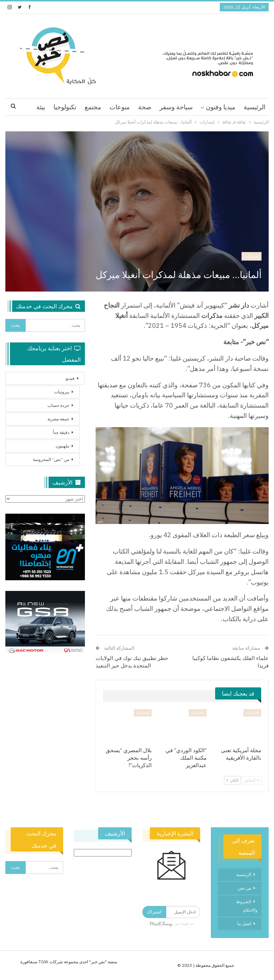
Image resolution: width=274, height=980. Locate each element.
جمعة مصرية (58, 419)
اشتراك (154, 912)
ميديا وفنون (221, 107)
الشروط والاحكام (247, 906)
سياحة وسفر (176, 107)
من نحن (244, 888)
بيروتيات (62, 392)
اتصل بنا (244, 924)
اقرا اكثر (65, 107)
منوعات (120, 107)
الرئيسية (255, 107)
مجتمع (93, 107)
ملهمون (62, 446)
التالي (232, 780)
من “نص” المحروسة (51, 459)
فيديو (70, 378)
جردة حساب (58, 405)
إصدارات (252, 256)
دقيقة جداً (61, 432)
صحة (145, 107)
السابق (252, 780)
